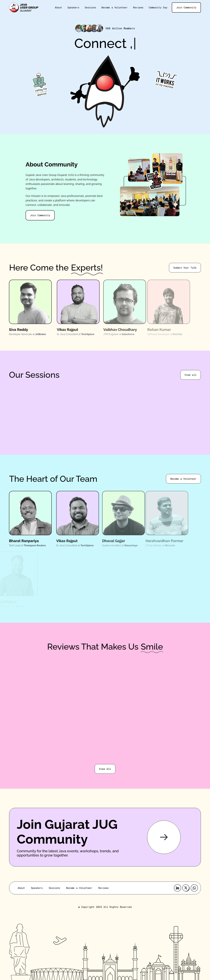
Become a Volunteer (115, 7)
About (58, 7)
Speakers (73, 7)
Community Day (158, 7)
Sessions (90, 7)
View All (105, 769)
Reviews (138, 7)
